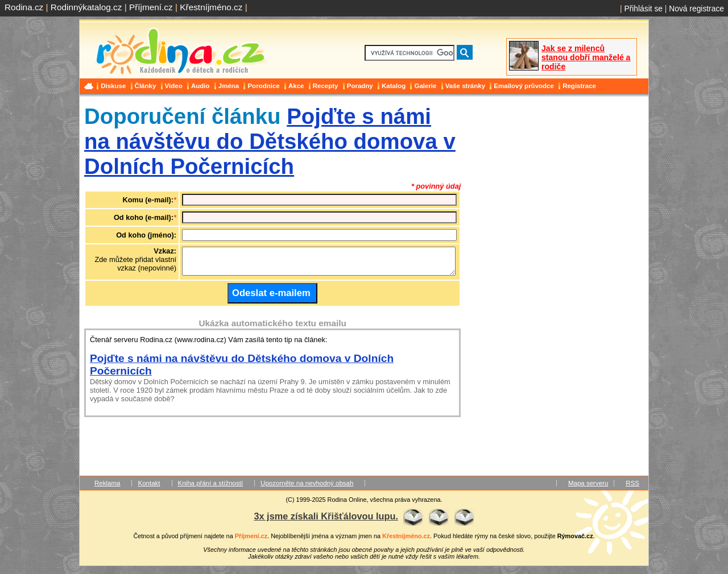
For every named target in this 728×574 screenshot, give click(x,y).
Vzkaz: (165, 251)
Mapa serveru (588, 488)
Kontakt (149, 488)
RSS (632, 488)
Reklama (107, 488)
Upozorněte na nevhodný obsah (307, 488)
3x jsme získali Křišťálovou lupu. (326, 521)
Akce (296, 86)
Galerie (425, 86)
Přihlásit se (643, 9)
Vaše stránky (465, 86)
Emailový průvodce (524, 86)
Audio (200, 86)
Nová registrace (696, 9)
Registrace (579, 86)
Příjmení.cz (151, 7)
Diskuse (113, 86)
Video (174, 86)
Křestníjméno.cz (211, 7)
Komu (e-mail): (148, 200)
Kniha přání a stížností (211, 488)
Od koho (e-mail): (144, 217)
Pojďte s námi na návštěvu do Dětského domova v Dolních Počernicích (270, 141)
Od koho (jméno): (146, 235)
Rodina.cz (24, 7)
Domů (90, 86)
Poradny (360, 86)
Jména (229, 86)
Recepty (326, 86)
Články (146, 86)
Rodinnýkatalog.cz (86, 7)
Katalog (394, 86)
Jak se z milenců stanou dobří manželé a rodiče (586, 57)
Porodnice (263, 86)
